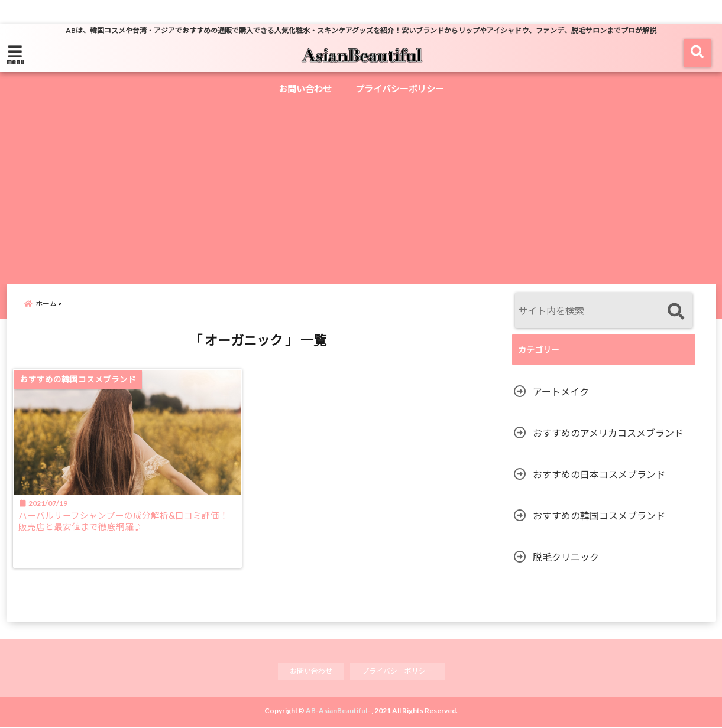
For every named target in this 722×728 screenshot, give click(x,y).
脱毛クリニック (566, 557)
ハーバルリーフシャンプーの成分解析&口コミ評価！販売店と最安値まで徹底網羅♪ (124, 529)
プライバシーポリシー (400, 89)
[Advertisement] (361, 189)
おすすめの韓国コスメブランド (599, 516)
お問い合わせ (305, 89)
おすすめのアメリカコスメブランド (608, 433)
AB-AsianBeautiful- (338, 712)
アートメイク (561, 391)
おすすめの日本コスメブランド (599, 474)
